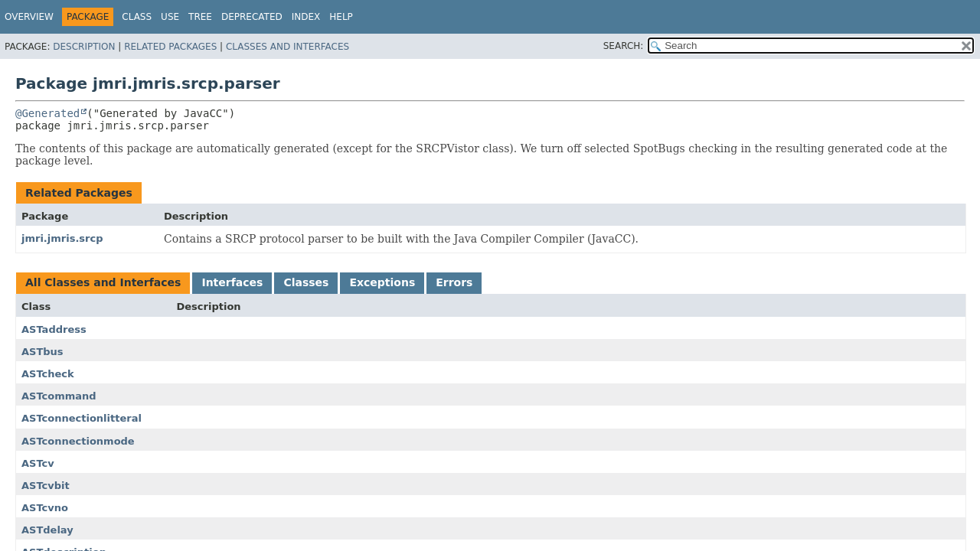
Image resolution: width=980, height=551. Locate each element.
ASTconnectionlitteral (82, 418)
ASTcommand (59, 396)
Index (306, 17)
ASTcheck (48, 374)
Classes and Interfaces (287, 47)
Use (170, 17)
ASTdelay (47, 530)
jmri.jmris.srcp (62, 238)
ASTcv (38, 463)
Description (84, 47)
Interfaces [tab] (232, 282)
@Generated (47, 113)
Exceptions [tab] (382, 282)
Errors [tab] (454, 282)
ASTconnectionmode (78, 441)
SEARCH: (624, 46)
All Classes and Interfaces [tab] (103, 282)
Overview (29, 17)
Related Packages (170, 47)
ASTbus (42, 352)
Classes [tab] (306, 282)
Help (341, 17)
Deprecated (252, 17)
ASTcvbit (46, 486)
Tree (200, 17)
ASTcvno (45, 508)
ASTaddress (54, 329)
